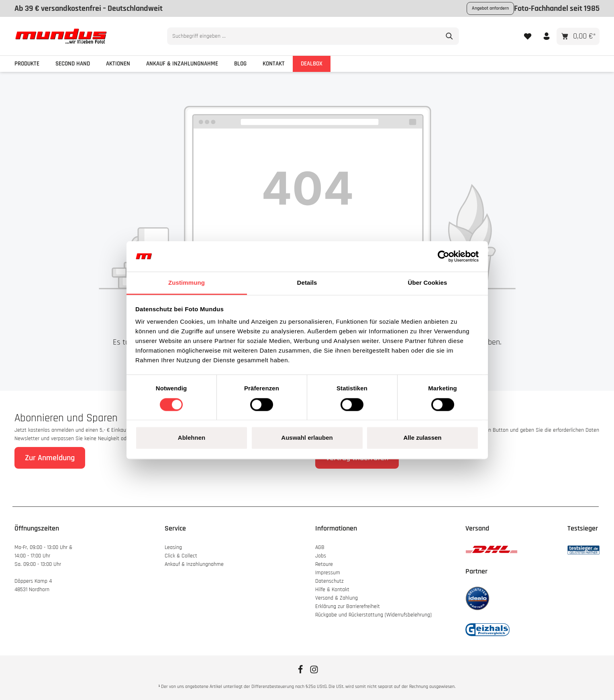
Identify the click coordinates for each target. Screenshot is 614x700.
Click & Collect (182, 556)
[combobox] (298, 36)
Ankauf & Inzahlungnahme (195, 564)
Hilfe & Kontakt (332, 590)
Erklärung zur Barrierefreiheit (348, 606)
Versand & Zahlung (337, 598)
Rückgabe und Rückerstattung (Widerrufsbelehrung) (373, 615)
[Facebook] (301, 672)
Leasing (173, 547)
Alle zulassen (422, 438)
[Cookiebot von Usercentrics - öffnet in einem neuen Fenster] (444, 256)
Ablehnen (192, 438)
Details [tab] (307, 283)
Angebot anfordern (490, 8)
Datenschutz (329, 581)
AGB (320, 547)
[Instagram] (314, 672)
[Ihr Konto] (546, 36)
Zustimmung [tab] (187, 283)
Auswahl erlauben (307, 438)
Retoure (324, 564)
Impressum (328, 573)
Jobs (321, 556)
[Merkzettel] (527, 36)
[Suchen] (444, 36)
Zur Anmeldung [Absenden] (50, 458)
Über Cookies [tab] (428, 283)
